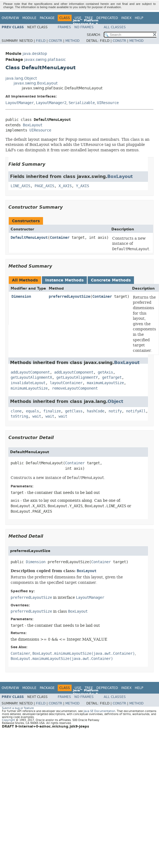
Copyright (8, 720)
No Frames (84, 27)
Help (139, 18)
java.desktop (35, 54)
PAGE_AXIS (44, 186)
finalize (52, 411)
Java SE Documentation (99, 711)
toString (19, 416)
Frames (64, 27)
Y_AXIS (82, 186)
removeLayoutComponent (75, 388)
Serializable (82, 103)
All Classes (115, 27)
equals (32, 411)
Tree (89, 18)
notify (115, 411)
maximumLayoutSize (105, 383)
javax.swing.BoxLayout (36, 83)
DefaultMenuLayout (29, 238)
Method (72, 41)
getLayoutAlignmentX (31, 377)
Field (41, 41)
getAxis (105, 372)
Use (78, 18)
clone (16, 411)
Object (115, 401)
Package (47, 18)
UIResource (108, 103)
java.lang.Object (21, 78)
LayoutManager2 (51, 103)
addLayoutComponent (30, 372)
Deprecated (107, 18)
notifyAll (136, 411)
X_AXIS (65, 186)
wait (37, 416)
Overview (10, 18)
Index (126, 18)
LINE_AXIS (20, 186)
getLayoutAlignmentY (77, 377)
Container (60, 238)
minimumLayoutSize (29, 388)
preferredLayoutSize (69, 297)
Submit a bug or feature (18, 708)
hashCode (96, 411)
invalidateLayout (28, 383)
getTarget (112, 377)
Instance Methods (64, 280)
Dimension (21, 297)
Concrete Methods (111, 280)
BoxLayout (33, 125)
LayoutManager (20, 103)
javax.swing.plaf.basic (45, 60)
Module (29, 18)
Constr (55, 41)
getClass (74, 411)
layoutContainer (66, 383)
